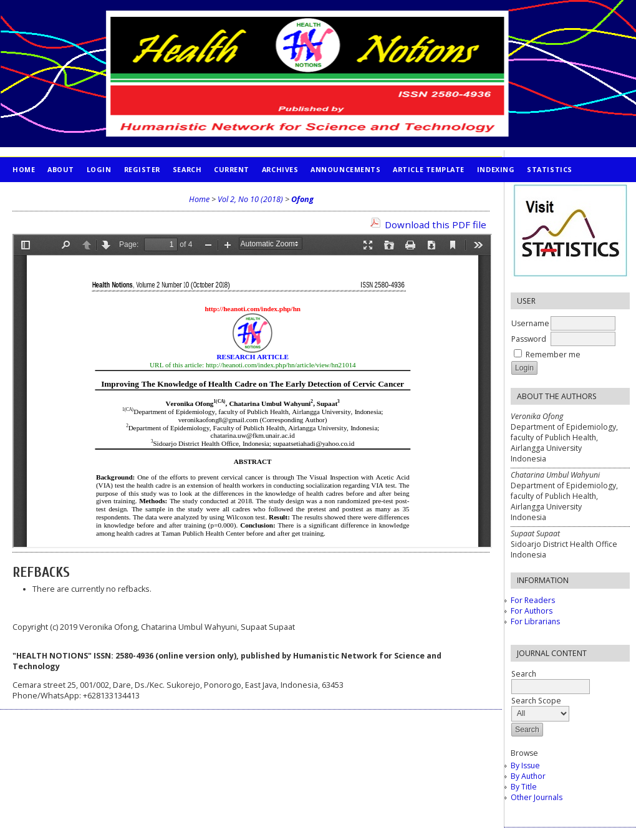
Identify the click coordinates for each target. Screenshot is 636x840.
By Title (524, 787)
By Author (528, 776)
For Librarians (535, 621)
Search (187, 169)
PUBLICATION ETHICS (53, 194)
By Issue (525, 765)
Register (142, 169)
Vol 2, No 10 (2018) (250, 199)
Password (529, 339)
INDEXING (496, 169)
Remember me (553, 355)
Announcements (345, 169)
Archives (280, 169)
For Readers (533, 600)
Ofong (302, 199)
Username (530, 323)
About (61, 169)
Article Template (429, 169)
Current (232, 169)
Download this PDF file (436, 224)
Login (99, 169)
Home (24, 169)
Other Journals (537, 797)
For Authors (532, 611)
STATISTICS (549, 169)
